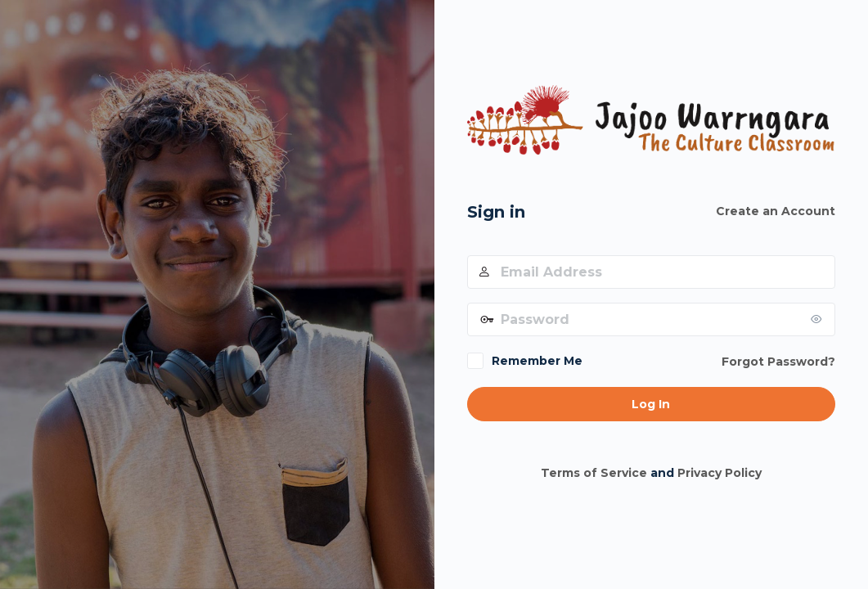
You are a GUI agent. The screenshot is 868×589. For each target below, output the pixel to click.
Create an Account (776, 211)
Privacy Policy (720, 473)
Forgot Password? (778, 362)
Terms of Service (594, 473)
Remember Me (537, 361)
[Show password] (819, 319)
